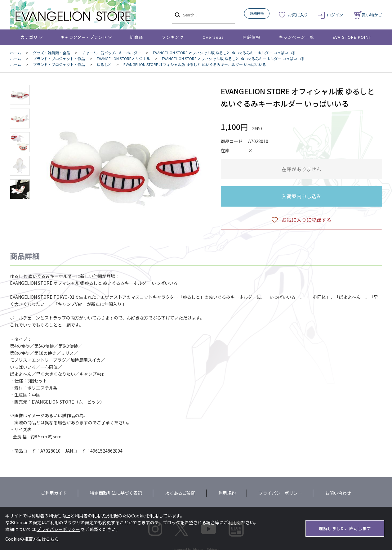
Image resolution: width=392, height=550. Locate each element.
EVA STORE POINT (352, 37)
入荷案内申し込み (301, 196)
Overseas (213, 37)
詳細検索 (257, 13)
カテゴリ (29, 37)
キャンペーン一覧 (296, 37)
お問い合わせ (338, 493)
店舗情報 (251, 37)
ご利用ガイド (54, 493)
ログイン (335, 15)
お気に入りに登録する (306, 220)
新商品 (136, 37)
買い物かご (368, 15)
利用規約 (227, 493)
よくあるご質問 (180, 493)
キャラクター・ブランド (84, 37)
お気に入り (298, 15)
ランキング (173, 37)
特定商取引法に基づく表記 (116, 493)
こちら (52, 539)
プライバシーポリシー (280, 493)
